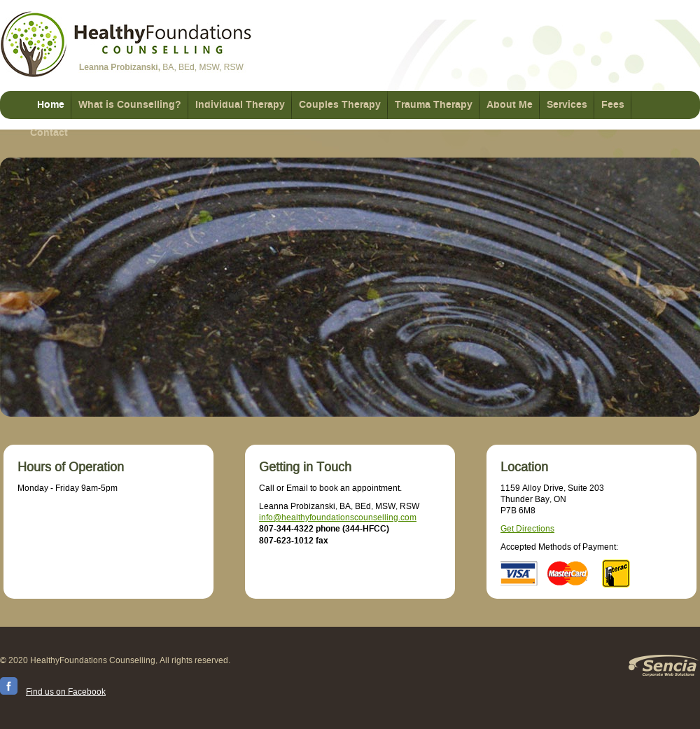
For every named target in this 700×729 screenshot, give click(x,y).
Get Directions (527, 529)
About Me (510, 105)
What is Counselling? (130, 105)
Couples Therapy (340, 105)
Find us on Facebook (66, 692)
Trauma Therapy (434, 105)
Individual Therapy (240, 105)
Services (567, 105)
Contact (49, 133)
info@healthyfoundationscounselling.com (338, 518)
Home (51, 105)
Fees (613, 105)
